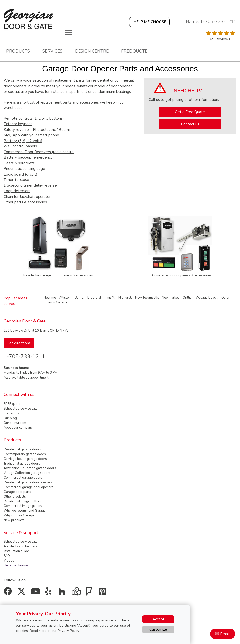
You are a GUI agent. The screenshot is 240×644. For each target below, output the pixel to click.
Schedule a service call (20, 409)
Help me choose (16, 565)
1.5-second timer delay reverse (30, 185)
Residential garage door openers (28, 482)
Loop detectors (17, 191)
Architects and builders (20, 546)
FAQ (7, 556)
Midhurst (125, 298)
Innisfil (110, 298)
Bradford (94, 298)
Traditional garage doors (22, 464)
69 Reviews (220, 39)
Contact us (190, 124)
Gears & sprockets (19, 163)
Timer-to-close (16, 180)
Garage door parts (17, 492)
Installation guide (16, 551)
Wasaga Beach (206, 298)
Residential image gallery (22, 501)
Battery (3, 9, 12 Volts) (23, 141)
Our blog (10, 418)
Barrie (79, 298)
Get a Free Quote (190, 112)
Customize (158, 629)
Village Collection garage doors (27, 473)
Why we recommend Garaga (25, 511)
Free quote (134, 51)
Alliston (65, 298)
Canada (61, 302)
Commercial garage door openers (29, 487)
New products (14, 520)
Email (225, 634)
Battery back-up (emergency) (29, 157)
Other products (15, 497)
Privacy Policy (68, 631)
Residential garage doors (22, 449)
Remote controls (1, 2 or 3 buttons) (34, 118)
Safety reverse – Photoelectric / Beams (37, 130)
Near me (50, 298)
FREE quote (12, 404)
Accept (158, 619)
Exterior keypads (18, 124)
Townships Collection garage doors (30, 468)
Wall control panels (20, 146)
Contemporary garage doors (25, 454)
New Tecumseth (147, 298)
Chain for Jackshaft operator (27, 197)
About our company (18, 428)
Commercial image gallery (23, 506)
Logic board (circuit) (20, 174)
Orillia (187, 298)
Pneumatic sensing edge (24, 169)
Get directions (19, 343)
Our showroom (15, 423)
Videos (9, 561)
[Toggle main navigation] (68, 33)
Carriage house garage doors (25, 459)
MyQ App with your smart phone (31, 135)
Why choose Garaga (19, 515)
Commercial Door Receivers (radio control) (40, 152)
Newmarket (170, 298)
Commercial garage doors (23, 478)
